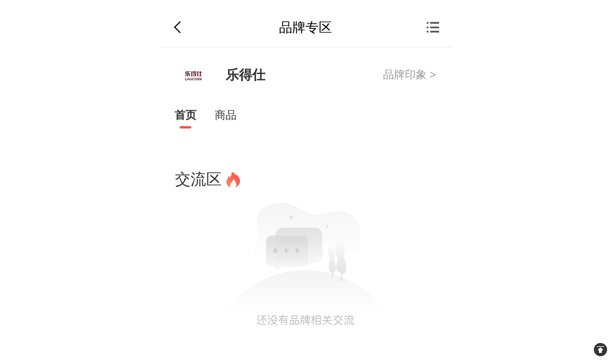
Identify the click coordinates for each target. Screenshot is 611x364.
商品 (226, 115)
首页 (185, 115)
